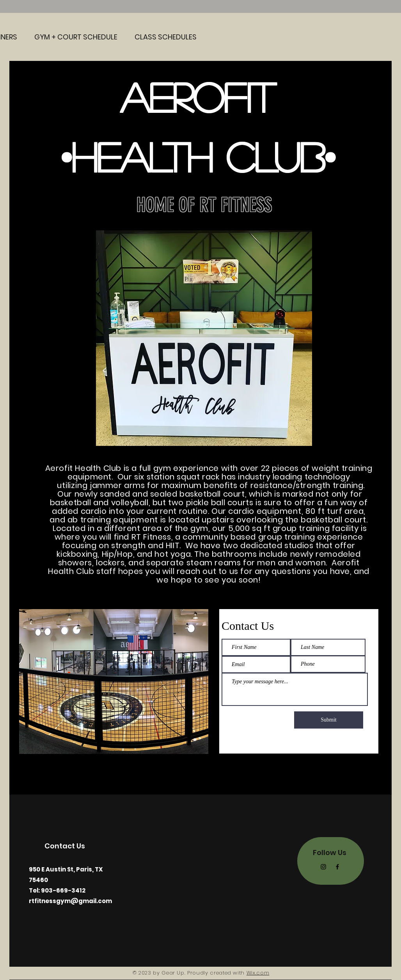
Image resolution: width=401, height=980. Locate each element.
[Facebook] (337, 867)
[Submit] (329, 720)
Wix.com (258, 973)
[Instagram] (323, 867)
